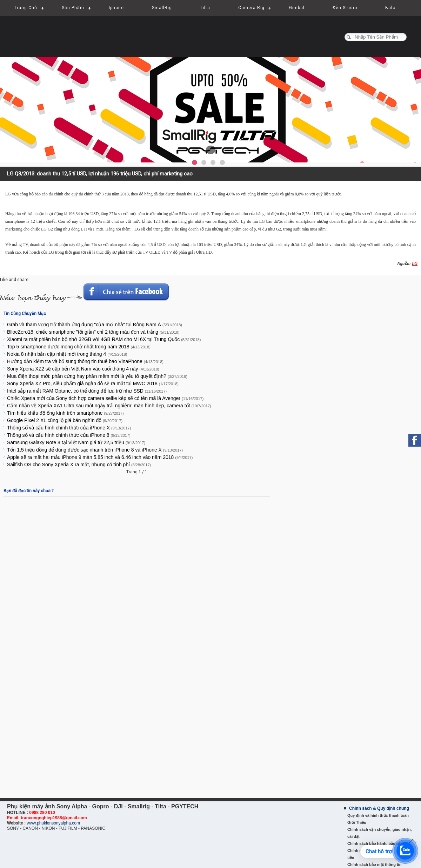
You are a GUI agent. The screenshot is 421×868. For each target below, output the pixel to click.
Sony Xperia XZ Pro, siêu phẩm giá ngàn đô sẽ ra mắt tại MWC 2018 (93, 383)
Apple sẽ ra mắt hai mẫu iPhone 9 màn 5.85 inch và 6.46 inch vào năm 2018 (100, 457)
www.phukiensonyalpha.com (53, 823)
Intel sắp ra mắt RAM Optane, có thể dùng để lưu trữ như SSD (87, 391)
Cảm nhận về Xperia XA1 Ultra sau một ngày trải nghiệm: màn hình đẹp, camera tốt (109, 406)
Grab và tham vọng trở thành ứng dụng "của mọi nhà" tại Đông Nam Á (95, 325)
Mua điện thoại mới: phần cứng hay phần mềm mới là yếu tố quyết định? (97, 376)
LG (415, 263)
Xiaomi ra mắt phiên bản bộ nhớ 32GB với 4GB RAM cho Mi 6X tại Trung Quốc (104, 339)
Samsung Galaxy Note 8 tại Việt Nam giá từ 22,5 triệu (76, 442)
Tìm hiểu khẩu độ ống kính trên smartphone (65, 413)
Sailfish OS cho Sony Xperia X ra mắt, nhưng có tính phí (79, 465)
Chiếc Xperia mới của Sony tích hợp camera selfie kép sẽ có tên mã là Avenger (105, 398)
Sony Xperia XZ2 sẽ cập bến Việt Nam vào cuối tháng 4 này (83, 369)
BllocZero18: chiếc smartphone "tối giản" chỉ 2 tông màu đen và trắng (93, 332)
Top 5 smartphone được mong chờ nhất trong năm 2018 (79, 347)
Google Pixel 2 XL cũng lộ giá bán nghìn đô (65, 420)
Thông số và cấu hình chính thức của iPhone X (69, 428)
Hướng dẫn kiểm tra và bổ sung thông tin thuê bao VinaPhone (85, 361)
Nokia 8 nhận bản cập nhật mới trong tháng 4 (67, 354)
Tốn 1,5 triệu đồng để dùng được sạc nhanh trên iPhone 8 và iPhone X (95, 450)
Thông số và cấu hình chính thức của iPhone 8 (69, 435)
